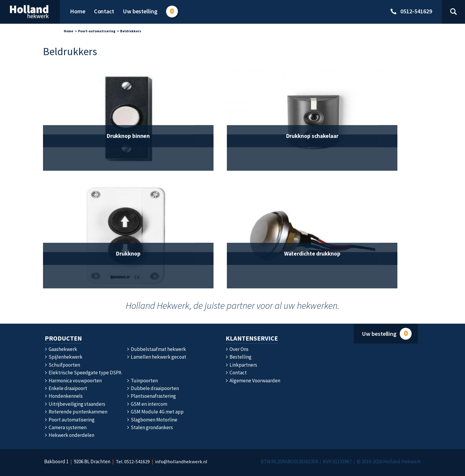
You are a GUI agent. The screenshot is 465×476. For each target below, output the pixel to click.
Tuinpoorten (142, 381)
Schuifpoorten (62, 365)
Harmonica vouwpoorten (73, 381)
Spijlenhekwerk (64, 357)
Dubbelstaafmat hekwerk (156, 349)
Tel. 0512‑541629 (133, 461)
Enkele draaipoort (66, 388)
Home (69, 31)
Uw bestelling (387, 334)
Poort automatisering (70, 420)
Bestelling (239, 357)
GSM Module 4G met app (155, 412)
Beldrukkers (131, 31)
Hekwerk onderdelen (70, 435)
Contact (236, 373)
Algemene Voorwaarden (253, 381)
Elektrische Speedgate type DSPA (83, 373)
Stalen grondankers (150, 427)
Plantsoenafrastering (151, 396)
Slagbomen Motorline (152, 420)
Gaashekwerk (61, 349)
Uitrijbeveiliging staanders (75, 404)
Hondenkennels (64, 396)
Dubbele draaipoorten (153, 388)
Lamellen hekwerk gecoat (156, 357)
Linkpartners (241, 365)
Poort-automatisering (97, 31)
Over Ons (237, 349)
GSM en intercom (147, 404)
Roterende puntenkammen (76, 412)
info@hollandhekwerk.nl (181, 461)
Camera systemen (66, 427)
